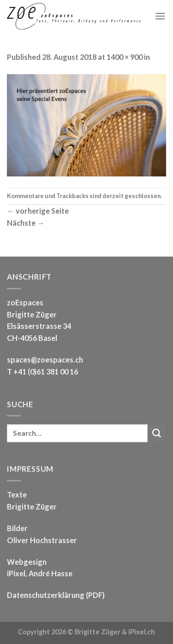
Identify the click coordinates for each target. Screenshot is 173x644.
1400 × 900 (125, 57)
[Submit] (157, 433)
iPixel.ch (142, 632)
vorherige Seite (38, 211)
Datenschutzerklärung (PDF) (56, 595)
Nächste (26, 223)
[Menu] (160, 16)
